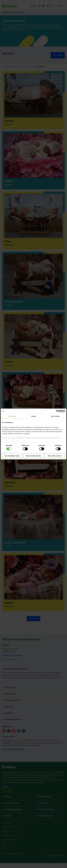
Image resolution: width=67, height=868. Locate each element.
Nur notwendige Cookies (12, 456)
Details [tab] (33, 416)
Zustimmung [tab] (12, 416)
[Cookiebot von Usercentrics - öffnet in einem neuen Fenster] (57, 411)
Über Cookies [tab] (55, 416)
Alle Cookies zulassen (55, 456)
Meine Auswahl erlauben (34, 456)
